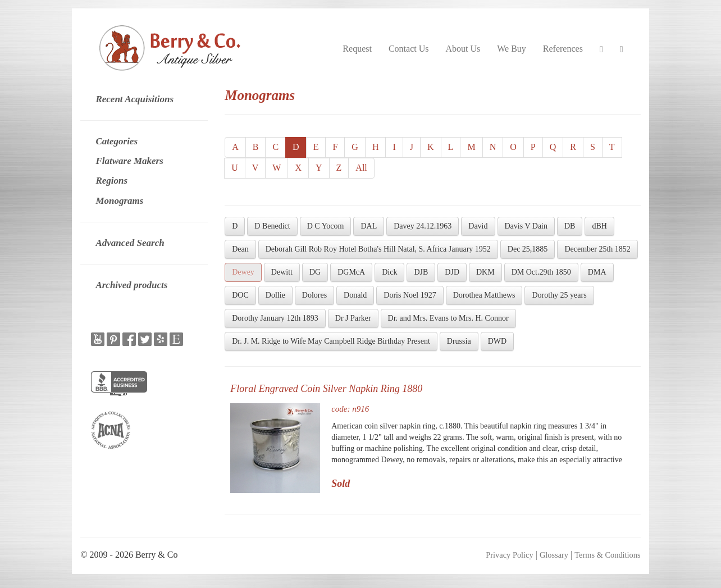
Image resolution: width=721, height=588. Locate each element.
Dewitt (282, 272)
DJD (452, 272)
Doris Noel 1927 (410, 295)
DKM (485, 272)
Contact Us (409, 49)
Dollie (275, 295)
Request (357, 49)
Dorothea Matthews (484, 295)
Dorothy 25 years (559, 295)
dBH (599, 226)
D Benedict (272, 226)
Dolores (314, 295)
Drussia (459, 341)
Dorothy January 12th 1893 (275, 318)
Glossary (554, 555)
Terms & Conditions (607, 555)
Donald (355, 295)
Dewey (243, 272)
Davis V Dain (526, 226)
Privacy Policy (509, 555)
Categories (117, 141)
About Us (463, 49)
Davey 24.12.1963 (423, 226)
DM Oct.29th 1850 (541, 272)
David (478, 226)
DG (315, 272)
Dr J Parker (353, 318)
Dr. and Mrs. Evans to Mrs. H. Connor (448, 318)
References (563, 49)
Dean (240, 249)
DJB (421, 272)
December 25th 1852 (597, 249)
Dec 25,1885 (528, 249)
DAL (369, 226)
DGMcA (351, 272)
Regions (111, 181)
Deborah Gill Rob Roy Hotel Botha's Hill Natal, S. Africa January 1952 (378, 249)
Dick (389, 272)
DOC (240, 295)
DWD (497, 341)
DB (570, 226)
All (361, 168)
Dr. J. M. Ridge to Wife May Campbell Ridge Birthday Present (331, 341)
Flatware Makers (129, 161)
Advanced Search (130, 243)
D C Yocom (326, 226)
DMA (597, 272)
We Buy (512, 49)
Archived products (131, 285)
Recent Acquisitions (134, 99)
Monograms (119, 201)
